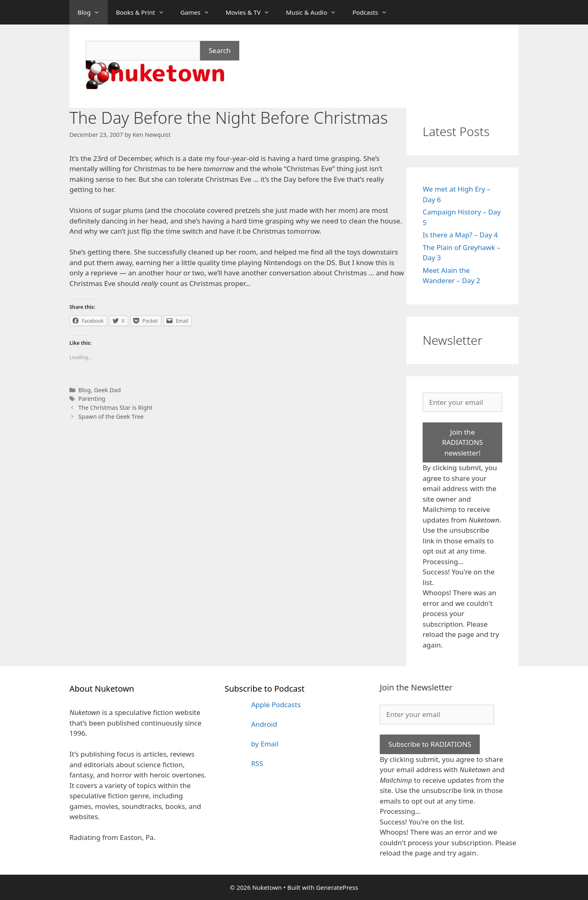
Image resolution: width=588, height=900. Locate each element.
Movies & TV (252, 12)
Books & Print (144, 12)
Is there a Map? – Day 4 (460, 235)
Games (199, 12)
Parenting (92, 399)
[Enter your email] (462, 402)
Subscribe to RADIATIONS (430, 744)
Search (220, 50)
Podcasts (374, 12)
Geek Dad (107, 390)
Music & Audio (315, 12)
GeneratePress (337, 887)
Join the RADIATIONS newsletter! (462, 442)
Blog (93, 12)
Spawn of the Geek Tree (111, 417)
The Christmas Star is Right (116, 408)
